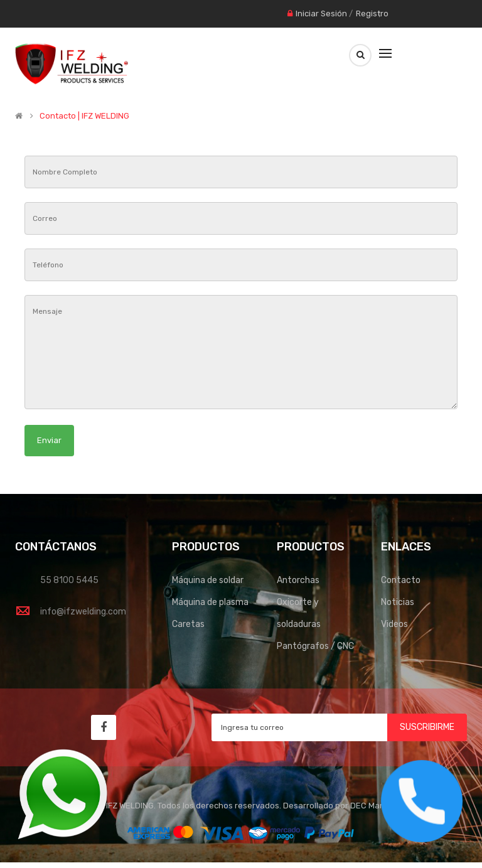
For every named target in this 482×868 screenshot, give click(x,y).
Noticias (398, 602)
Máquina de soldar (208, 580)
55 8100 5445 (69, 580)
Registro (372, 13)
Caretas (188, 624)
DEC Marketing (379, 806)
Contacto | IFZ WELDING (84, 116)
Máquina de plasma (210, 602)
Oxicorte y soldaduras (299, 613)
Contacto (401, 580)
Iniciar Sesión (321, 13)
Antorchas (298, 580)
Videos (394, 624)
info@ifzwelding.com (83, 612)
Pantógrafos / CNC (315, 646)
